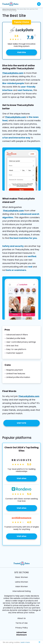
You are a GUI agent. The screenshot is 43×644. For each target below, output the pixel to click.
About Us (21, 618)
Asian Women (22, 586)
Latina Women (21, 582)
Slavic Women (21, 577)
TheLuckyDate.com (13, 73)
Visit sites (21, 478)
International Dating (22, 591)
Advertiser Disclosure (22, 634)
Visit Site (21, 52)
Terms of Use (22, 623)
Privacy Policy (22, 628)
